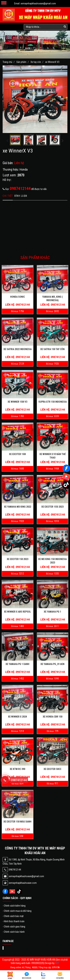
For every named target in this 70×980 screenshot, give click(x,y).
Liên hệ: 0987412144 (17, 305)
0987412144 (20, 189)
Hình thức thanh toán (14, 921)
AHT (57, 963)
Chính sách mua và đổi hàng (17, 911)
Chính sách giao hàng (14, 927)
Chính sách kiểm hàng (14, 906)
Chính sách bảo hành (14, 932)
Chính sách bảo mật (13, 916)
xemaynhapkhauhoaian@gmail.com (38, 3)
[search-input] (46, 27)
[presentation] (7, 141)
